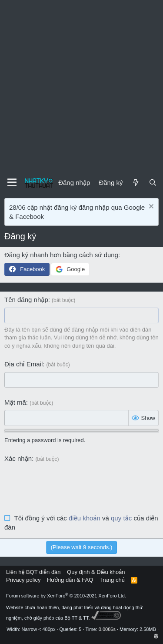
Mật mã (15, 402)
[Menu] (12, 183)
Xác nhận (18, 458)
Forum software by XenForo (66, 596)
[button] (156, 636)
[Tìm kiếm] (153, 183)
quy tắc (121, 518)
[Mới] (135, 183)
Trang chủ (112, 580)
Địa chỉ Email (23, 364)
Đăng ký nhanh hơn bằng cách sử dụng (61, 255)
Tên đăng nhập (26, 300)
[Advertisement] (81, 86)
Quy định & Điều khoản (96, 572)
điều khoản (85, 518)
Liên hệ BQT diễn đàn (33, 572)
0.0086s (107, 629)
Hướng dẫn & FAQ (70, 580)
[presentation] (70, 483)
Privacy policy (23, 580)
